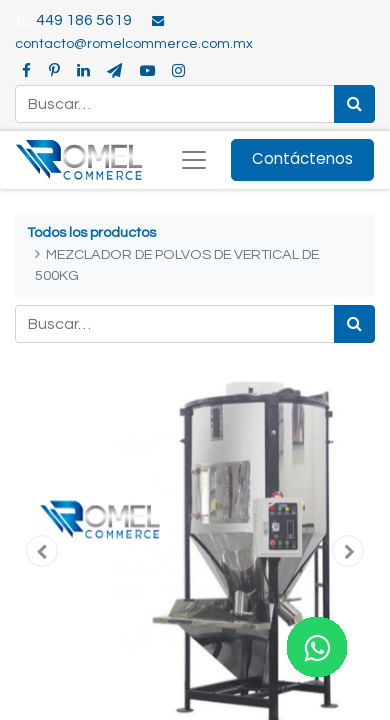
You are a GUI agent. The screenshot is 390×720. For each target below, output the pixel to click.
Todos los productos (91, 232)
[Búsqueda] (354, 104)
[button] (42, 551)
